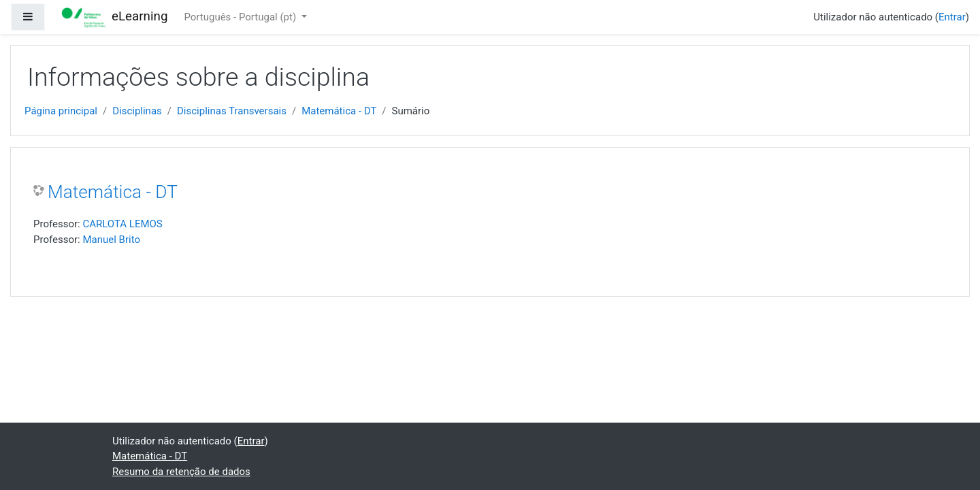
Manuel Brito (111, 240)
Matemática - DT (339, 111)
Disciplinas (137, 111)
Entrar (952, 17)
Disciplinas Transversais (232, 111)
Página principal (61, 111)
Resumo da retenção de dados (181, 472)
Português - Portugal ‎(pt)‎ (241, 17)
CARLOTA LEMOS (122, 224)
